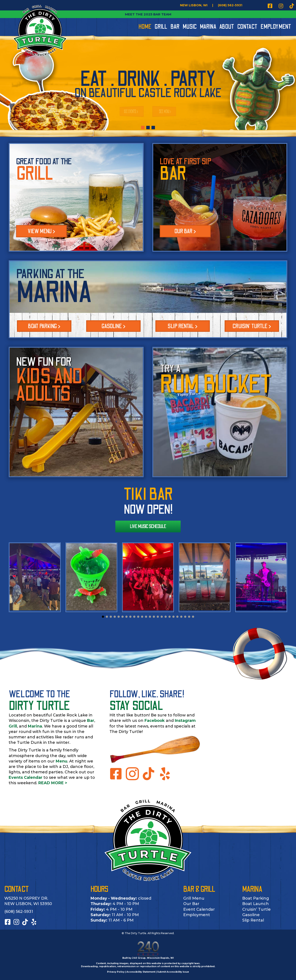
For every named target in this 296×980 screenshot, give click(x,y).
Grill (13, 726)
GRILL (35, 174)
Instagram (185, 721)
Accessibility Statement (141, 972)
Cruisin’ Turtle (256, 909)
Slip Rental (253, 920)
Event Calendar (199, 909)
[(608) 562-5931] (230, 5)
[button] (270, 6)
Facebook (155, 721)
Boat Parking (256, 898)
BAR (173, 174)
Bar (91, 721)
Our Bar (191, 904)
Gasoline (251, 915)
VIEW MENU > (41, 231)
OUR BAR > (185, 231)
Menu (61, 761)
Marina (35, 726)
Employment (197, 915)
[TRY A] (220, 412)
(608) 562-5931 (19, 912)
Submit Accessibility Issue (173, 972)
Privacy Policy (116, 972)
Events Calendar (26, 777)
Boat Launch (256, 904)
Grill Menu (194, 898)
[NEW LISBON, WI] (194, 5)
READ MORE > (53, 783)
